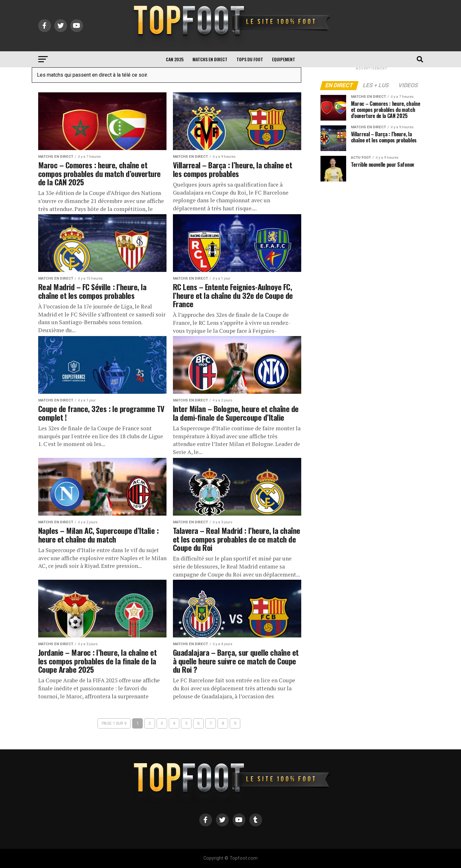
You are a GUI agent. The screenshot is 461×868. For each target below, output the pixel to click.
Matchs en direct (210, 59)
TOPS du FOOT (250, 59)
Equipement (284, 59)
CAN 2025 (175, 59)
